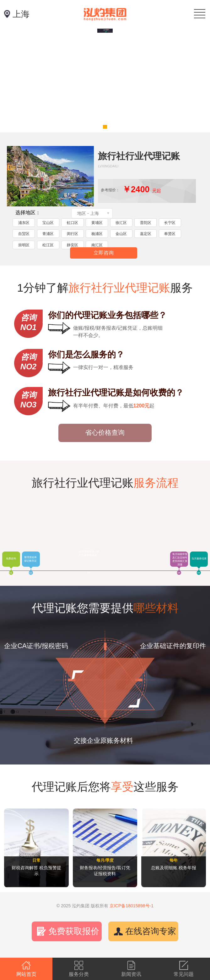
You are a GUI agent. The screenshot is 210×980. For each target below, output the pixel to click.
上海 (21, 14)
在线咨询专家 (151, 931)
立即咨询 (104, 253)
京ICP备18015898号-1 (132, 906)
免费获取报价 (74, 931)
